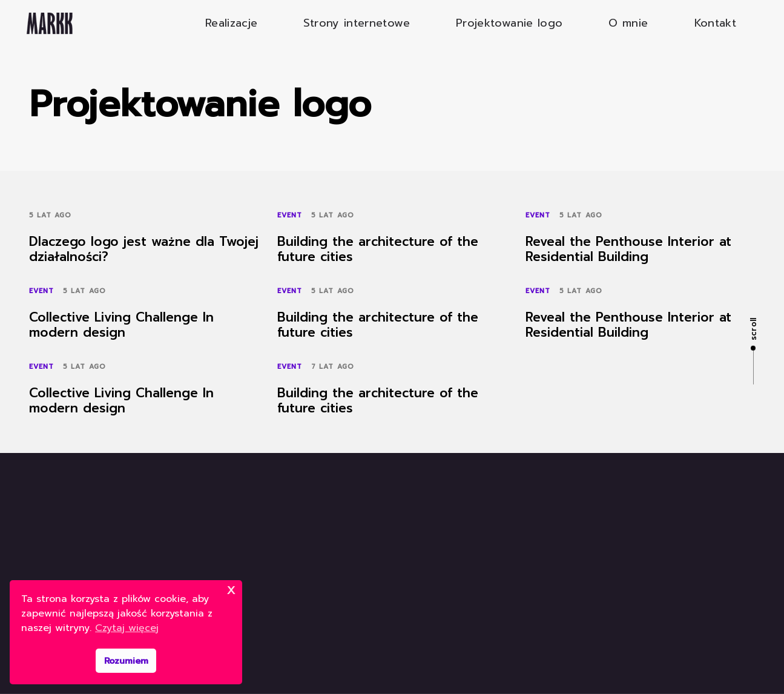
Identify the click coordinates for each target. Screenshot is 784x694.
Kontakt (716, 23)
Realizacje (232, 23)
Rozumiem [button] (126, 661)
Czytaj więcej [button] (127, 628)
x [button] (231, 589)
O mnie (628, 23)
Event (290, 216)
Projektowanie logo (509, 23)
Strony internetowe (356, 23)
